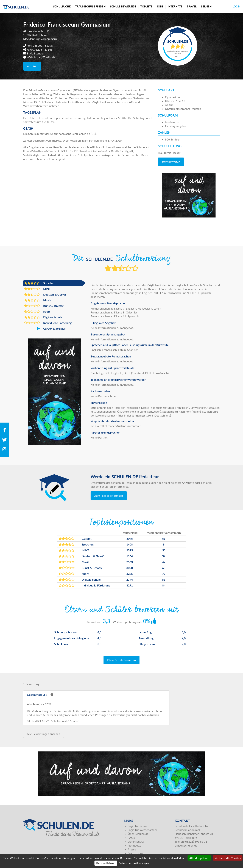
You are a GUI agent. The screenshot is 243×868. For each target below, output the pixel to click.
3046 (130, 538)
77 (164, 574)
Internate (175, 6)
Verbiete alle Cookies (228, 858)
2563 (130, 562)
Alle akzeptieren (199, 858)
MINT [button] (37, 289)
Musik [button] (38, 300)
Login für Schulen (139, 826)
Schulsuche (62, 6)
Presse (132, 849)
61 (164, 538)
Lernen (206, 6)
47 (164, 562)
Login (236, 6)
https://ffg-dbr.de (45, 57)
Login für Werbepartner (142, 830)
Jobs (160, 6)
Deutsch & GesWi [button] (45, 294)
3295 (130, 574)
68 (164, 568)
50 (164, 550)
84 (164, 585)
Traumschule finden (90, 6)
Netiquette (134, 845)
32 (164, 556)
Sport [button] (37, 312)
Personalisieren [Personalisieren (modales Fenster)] (106, 863)
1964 (130, 556)
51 (164, 579)
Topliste (146, 6)
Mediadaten (135, 853)
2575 (130, 550)
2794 (130, 579)
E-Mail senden (36, 53)
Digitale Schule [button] (43, 317)
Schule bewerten (123, 6)
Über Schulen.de (138, 834)
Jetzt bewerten (171, 162)
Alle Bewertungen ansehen (44, 734)
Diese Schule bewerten (121, 660)
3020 (130, 568)
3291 (130, 585)
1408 (130, 544)
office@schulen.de (186, 845)
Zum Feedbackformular (109, 496)
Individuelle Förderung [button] (48, 323)
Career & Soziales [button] (45, 329)
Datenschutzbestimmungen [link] (134, 863)
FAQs (131, 838)
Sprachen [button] (40, 283)
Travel (192, 6)
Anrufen (32, 66)
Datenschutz (136, 841)
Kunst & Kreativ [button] (44, 306)
